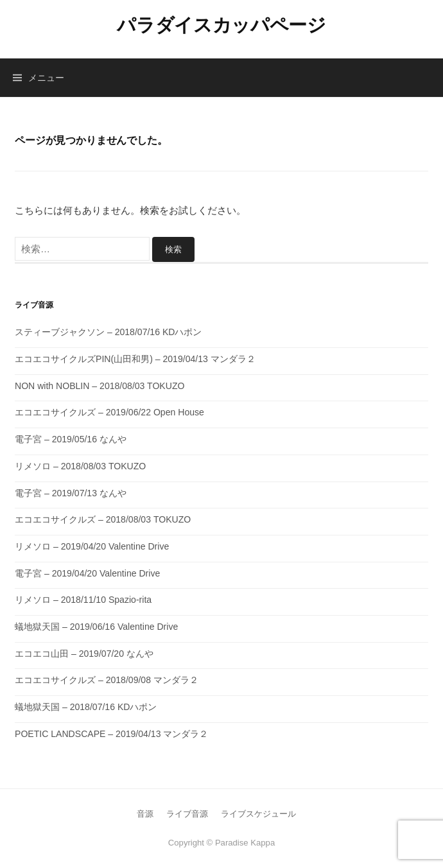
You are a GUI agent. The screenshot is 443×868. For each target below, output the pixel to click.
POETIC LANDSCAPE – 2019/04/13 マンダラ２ (111, 734)
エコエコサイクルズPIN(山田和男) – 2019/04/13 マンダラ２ (135, 359)
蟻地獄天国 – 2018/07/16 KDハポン (86, 707)
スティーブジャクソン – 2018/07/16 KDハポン (108, 332)
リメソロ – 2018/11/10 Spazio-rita (83, 600)
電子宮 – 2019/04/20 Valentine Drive (87, 573)
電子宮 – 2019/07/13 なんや (71, 493)
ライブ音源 (187, 814)
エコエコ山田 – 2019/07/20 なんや (84, 654)
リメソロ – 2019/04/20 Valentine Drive (92, 546)
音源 (145, 814)
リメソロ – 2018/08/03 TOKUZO (80, 466)
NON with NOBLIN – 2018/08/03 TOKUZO (100, 386)
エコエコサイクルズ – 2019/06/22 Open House (109, 412)
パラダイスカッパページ (221, 25)
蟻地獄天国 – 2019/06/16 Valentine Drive (96, 627)
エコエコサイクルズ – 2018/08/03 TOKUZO (103, 519)
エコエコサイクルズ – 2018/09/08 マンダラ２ (107, 680)
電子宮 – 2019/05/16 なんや (71, 439)
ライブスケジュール (258, 814)
